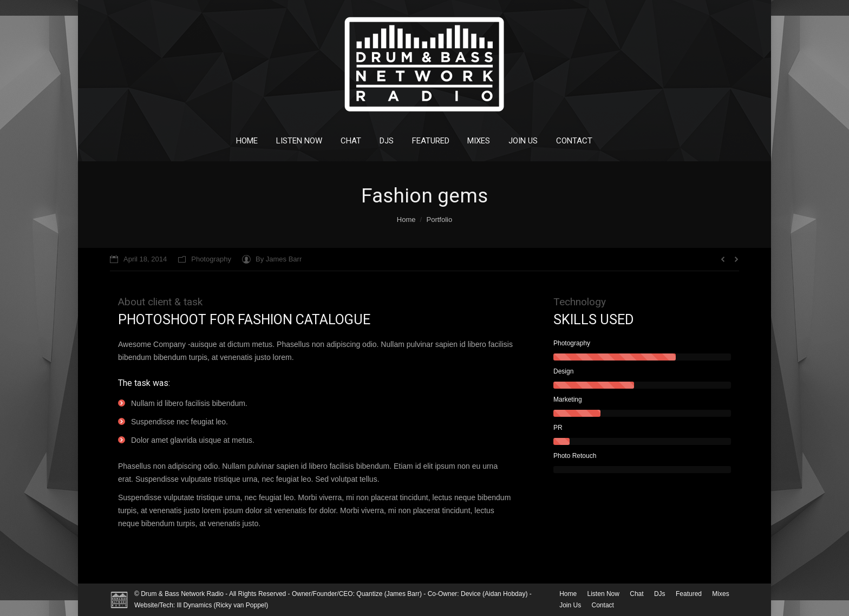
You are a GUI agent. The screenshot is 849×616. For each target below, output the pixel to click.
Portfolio (439, 219)
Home (406, 219)
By (279, 259)
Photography (211, 259)
